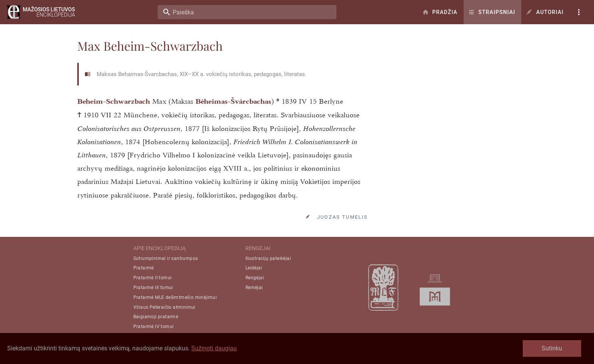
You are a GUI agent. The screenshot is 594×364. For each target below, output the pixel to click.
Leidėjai (254, 286)
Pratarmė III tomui (153, 305)
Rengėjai (255, 296)
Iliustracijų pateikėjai (268, 276)
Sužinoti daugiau (214, 348)
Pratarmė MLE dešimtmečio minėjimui (175, 315)
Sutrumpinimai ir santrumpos (166, 276)
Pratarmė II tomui (153, 296)
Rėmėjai (254, 305)
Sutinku (552, 348)
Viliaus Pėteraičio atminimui (164, 325)
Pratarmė (144, 286)
